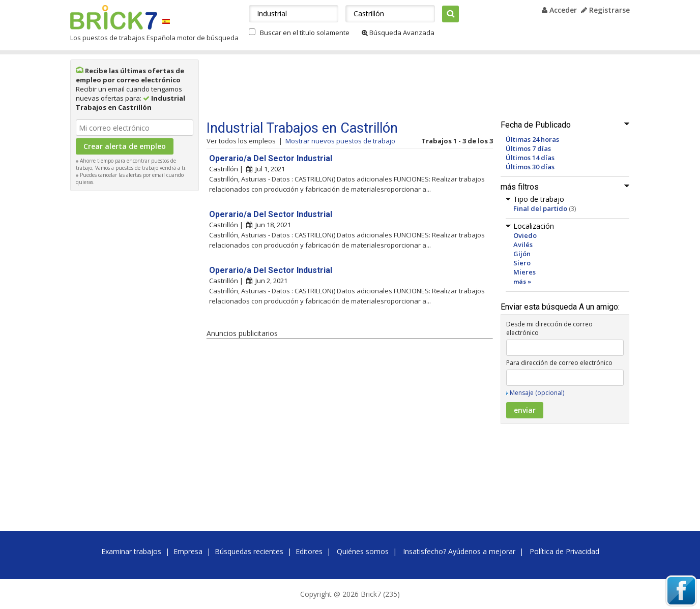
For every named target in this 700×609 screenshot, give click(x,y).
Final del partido (540, 208)
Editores (309, 551)
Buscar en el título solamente (305, 33)
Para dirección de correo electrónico (559, 363)
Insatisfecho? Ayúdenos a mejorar (459, 551)
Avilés (523, 245)
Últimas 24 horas (532, 139)
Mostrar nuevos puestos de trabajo (340, 141)
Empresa (188, 551)
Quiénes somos (363, 551)
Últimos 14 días (530, 158)
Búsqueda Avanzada (398, 33)
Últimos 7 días (528, 148)
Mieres (524, 272)
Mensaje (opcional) (537, 393)
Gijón (522, 254)
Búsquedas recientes (249, 551)
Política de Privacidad (564, 551)
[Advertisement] (135, 349)
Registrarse (605, 10)
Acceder (559, 10)
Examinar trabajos (131, 551)
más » (522, 281)
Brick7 (114, 17)
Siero (522, 263)
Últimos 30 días (530, 167)
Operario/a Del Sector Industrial (271, 158)
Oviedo (525, 235)
